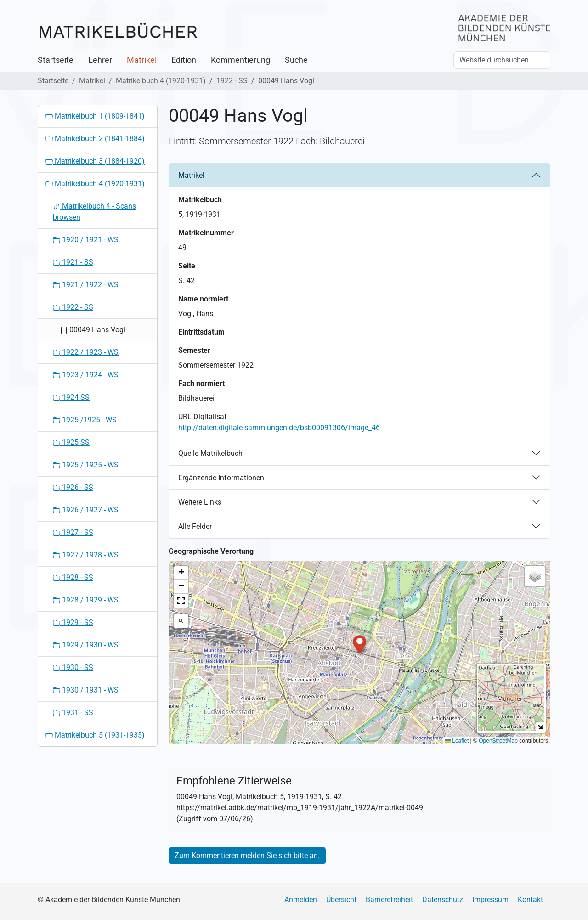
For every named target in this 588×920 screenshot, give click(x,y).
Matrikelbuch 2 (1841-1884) (95, 139)
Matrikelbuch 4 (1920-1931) (161, 81)
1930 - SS (73, 667)
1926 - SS (73, 487)
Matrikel (142, 60)
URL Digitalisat (202, 417)
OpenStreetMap (498, 741)
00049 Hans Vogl (93, 330)
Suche (296, 60)
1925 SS (71, 442)
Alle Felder (195, 526)
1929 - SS (73, 622)
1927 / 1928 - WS (86, 555)
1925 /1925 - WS (85, 420)
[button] (359, 644)
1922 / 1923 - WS (86, 352)
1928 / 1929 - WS (86, 600)
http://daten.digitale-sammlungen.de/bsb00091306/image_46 (279, 428)
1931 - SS (73, 713)
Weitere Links (200, 502)
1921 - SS (73, 262)
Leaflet (457, 741)
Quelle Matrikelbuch (210, 453)
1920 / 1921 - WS (86, 240)
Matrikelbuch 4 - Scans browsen (94, 212)
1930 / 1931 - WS (86, 690)
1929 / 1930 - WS (86, 645)
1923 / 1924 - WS (86, 375)
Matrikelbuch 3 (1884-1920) (95, 161)
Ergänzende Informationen (221, 478)
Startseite (56, 60)
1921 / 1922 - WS (86, 285)
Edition (184, 60)
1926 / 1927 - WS (86, 510)
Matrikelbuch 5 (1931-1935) (95, 735)
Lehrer (100, 60)
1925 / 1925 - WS (86, 465)
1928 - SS (73, 577)
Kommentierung (240, 60)
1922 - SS (232, 81)
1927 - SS (73, 532)
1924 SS (71, 397)
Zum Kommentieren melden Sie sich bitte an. (247, 855)
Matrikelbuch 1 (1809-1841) (95, 116)
